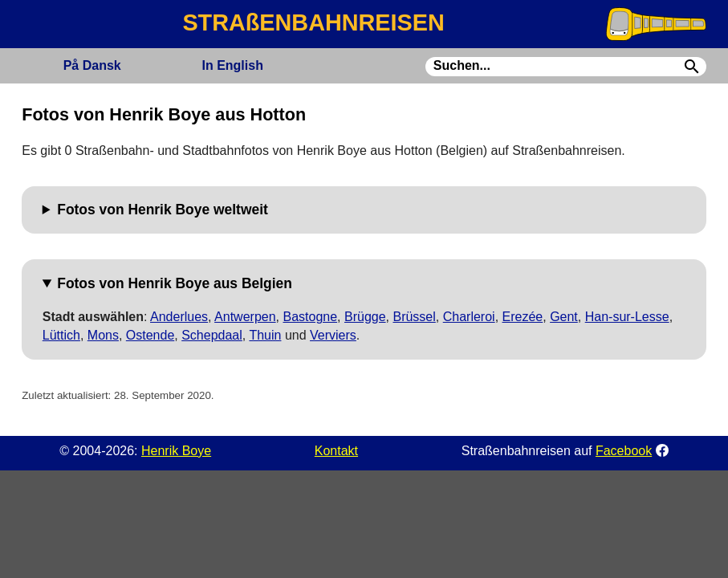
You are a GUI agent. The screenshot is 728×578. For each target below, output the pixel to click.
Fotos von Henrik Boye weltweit (163, 210)
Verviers (333, 335)
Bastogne (310, 317)
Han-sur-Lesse (627, 317)
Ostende (150, 335)
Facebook (624, 451)
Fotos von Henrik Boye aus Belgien (175, 283)
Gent (564, 317)
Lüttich (61, 335)
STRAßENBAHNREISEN (313, 22)
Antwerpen (245, 317)
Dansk (92, 65)
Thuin (265, 335)
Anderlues (179, 317)
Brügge (365, 317)
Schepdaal (212, 335)
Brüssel (414, 317)
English (232, 65)
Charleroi (469, 317)
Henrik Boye (176, 451)
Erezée (523, 317)
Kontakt (336, 451)
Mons (103, 335)
